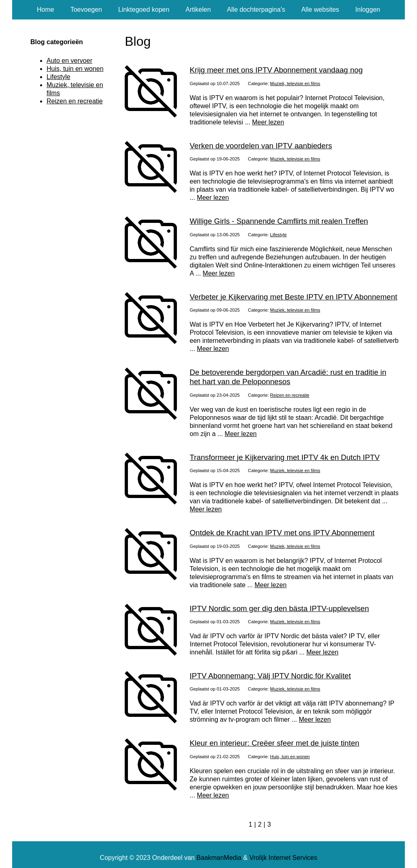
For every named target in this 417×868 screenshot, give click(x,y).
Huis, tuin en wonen (290, 757)
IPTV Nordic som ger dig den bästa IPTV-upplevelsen (280, 608)
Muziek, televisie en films (295, 83)
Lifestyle (278, 235)
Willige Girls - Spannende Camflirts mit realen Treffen (279, 221)
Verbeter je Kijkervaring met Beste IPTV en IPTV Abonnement (294, 297)
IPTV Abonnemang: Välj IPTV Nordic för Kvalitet (270, 676)
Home (46, 10)
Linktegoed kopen (144, 10)
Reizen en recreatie (290, 395)
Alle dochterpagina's (256, 10)
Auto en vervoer (69, 61)
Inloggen (368, 10)
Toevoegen (86, 10)
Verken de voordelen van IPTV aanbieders (261, 146)
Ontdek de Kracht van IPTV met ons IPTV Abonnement (282, 533)
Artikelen (198, 10)
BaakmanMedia (219, 858)
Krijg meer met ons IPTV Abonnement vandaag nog (276, 70)
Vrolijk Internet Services (283, 858)
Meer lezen (268, 122)
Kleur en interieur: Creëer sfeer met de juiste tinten (275, 743)
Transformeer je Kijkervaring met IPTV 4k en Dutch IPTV (285, 457)
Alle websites (320, 10)
